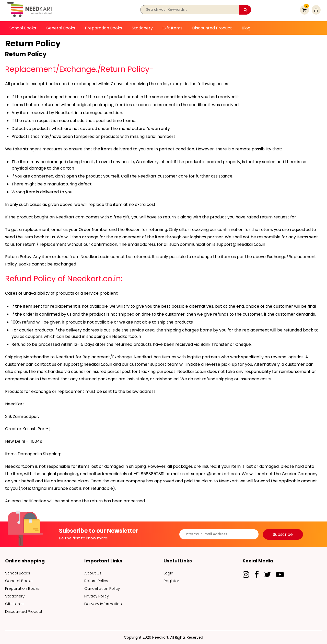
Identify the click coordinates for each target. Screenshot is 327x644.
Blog (246, 28)
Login (168, 573)
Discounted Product (212, 28)
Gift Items (172, 28)
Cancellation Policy (102, 588)
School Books (23, 28)
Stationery (142, 28)
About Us (93, 573)
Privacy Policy (97, 596)
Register (171, 581)
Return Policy (96, 581)
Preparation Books (103, 28)
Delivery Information (103, 604)
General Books (60, 28)
